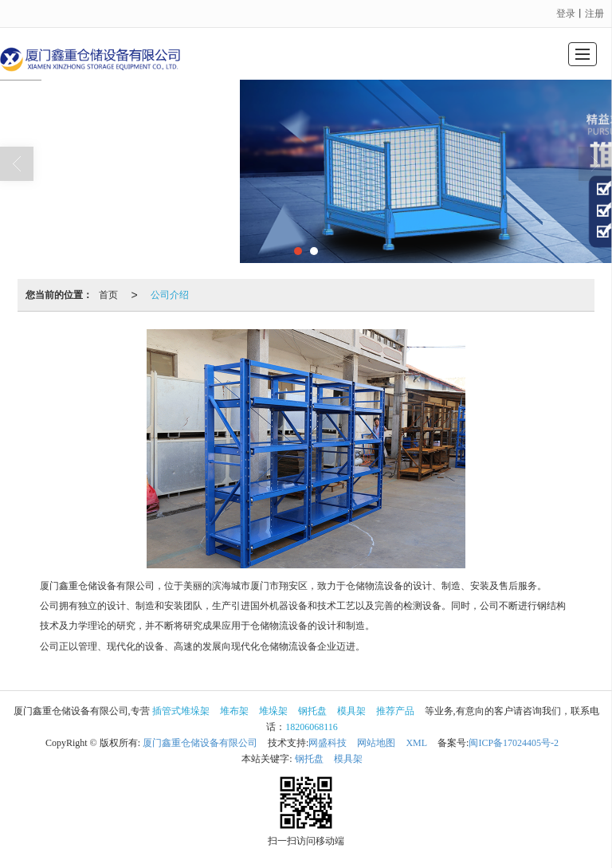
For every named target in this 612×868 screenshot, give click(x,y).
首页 (108, 295)
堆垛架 (273, 711)
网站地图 (376, 743)
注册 (594, 14)
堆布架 (234, 711)
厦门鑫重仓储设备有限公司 (200, 743)
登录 (566, 14)
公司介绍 (170, 295)
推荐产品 (395, 711)
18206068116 (312, 727)
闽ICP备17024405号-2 (514, 743)
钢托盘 (312, 711)
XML (416, 743)
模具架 (351, 711)
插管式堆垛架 (181, 711)
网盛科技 (328, 743)
